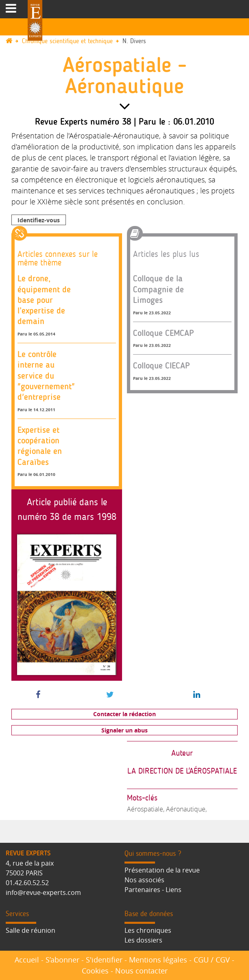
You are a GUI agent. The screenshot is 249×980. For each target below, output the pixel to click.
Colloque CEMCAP (164, 333)
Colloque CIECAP (162, 365)
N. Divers (134, 41)
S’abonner (62, 960)
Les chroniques (148, 930)
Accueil (27, 960)
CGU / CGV (212, 960)
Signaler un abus (124, 730)
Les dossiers (143, 940)
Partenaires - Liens (153, 890)
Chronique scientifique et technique (67, 41)
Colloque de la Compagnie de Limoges (158, 289)
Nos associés (144, 880)
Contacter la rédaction (124, 714)
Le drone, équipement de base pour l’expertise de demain (44, 300)
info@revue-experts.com (43, 892)
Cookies (95, 971)
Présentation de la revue (162, 870)
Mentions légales (158, 960)
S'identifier (104, 960)
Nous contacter (141, 971)
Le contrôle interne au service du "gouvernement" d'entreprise (46, 375)
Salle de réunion (31, 930)
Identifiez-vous (39, 220)
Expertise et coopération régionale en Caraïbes (40, 446)
